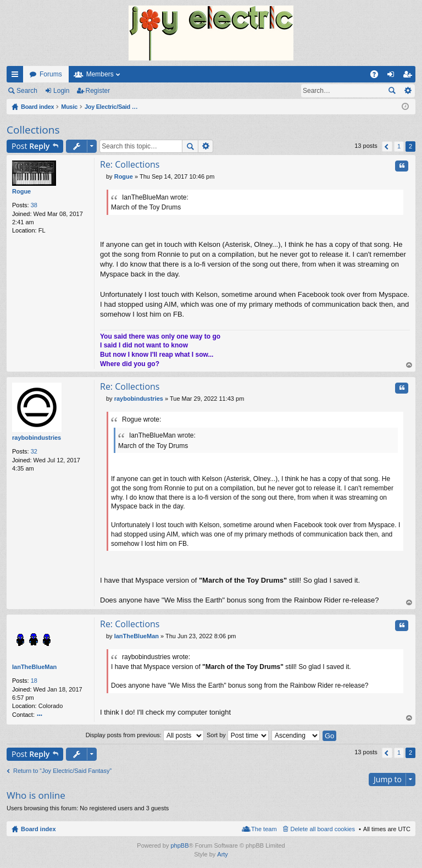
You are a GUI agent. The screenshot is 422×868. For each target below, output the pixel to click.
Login (61, 91)
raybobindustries (37, 438)
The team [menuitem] (264, 829)
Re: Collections (130, 164)
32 (34, 451)
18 (34, 681)
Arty (223, 854)
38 (34, 205)
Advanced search (407, 91)
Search (27, 91)
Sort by (238, 735)
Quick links (17, 76)
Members (100, 74)
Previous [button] (387, 146)
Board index (38, 829)
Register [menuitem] (410, 76)
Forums (51, 74)
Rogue (21, 191)
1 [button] (399, 146)
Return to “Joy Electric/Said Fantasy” (62, 771)
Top (409, 365)
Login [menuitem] (393, 76)
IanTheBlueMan (34, 667)
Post (30, 146)
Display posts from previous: (145, 735)
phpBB (179, 845)
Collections (33, 130)
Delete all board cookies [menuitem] (323, 829)
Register (98, 91)
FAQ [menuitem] (378, 76)
